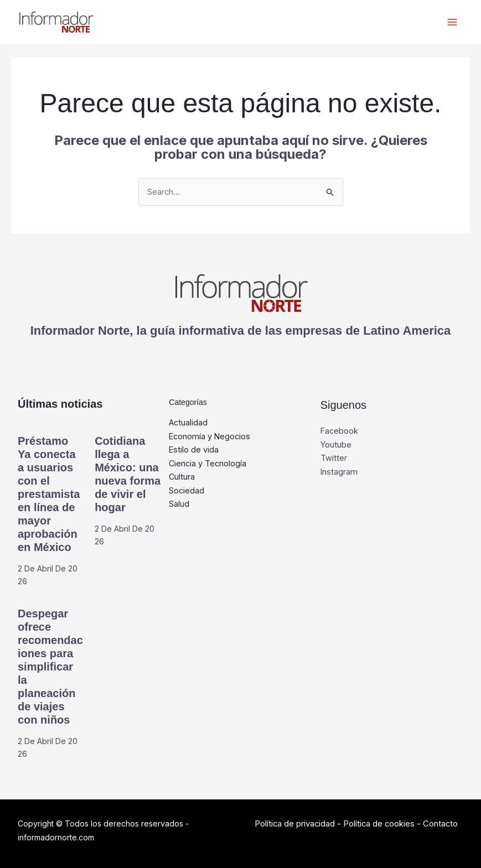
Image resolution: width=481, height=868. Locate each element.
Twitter (334, 458)
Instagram (339, 472)
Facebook (340, 431)
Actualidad (189, 423)
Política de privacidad (295, 824)
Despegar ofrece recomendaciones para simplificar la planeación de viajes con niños (50, 667)
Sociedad (187, 492)
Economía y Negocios (211, 437)
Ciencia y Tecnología (208, 464)
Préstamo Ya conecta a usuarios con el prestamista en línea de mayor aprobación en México (49, 495)
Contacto (443, 824)
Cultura (182, 478)
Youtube (336, 445)
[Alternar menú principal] (452, 22)
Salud (179, 505)
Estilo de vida (194, 450)
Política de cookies (381, 824)
